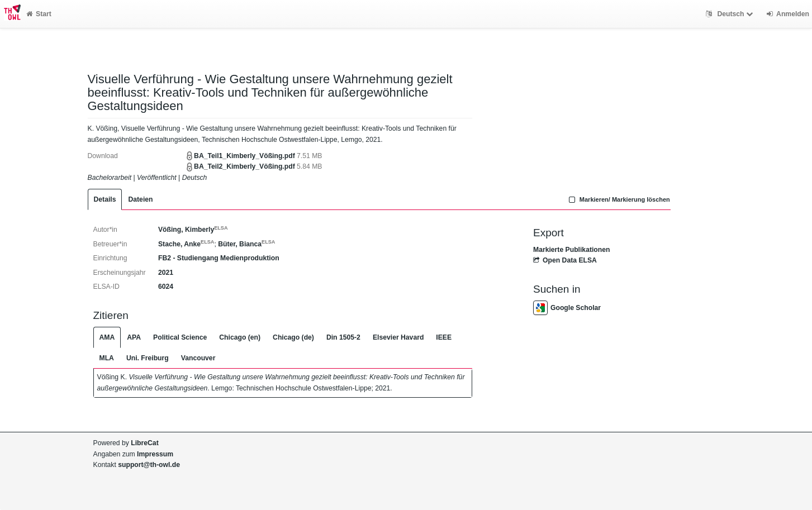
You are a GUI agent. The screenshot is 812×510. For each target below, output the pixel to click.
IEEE (444, 337)
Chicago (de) (293, 337)
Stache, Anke (186, 244)
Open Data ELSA (565, 260)
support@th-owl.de (149, 465)
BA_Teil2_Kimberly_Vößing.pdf (244, 166)
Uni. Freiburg (148, 358)
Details (105, 199)
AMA (107, 337)
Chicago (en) (240, 337)
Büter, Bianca (246, 244)
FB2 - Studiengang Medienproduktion (219, 258)
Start (39, 14)
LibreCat (144, 443)
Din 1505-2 (343, 337)
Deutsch (731, 14)
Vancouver (198, 358)
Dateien (140, 199)
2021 (166, 273)
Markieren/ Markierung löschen (618, 199)
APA (134, 337)
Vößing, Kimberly (193, 230)
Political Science (180, 337)
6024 (166, 287)
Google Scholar (567, 308)
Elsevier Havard (398, 337)
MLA (107, 358)
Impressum (155, 454)
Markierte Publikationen (571, 250)
